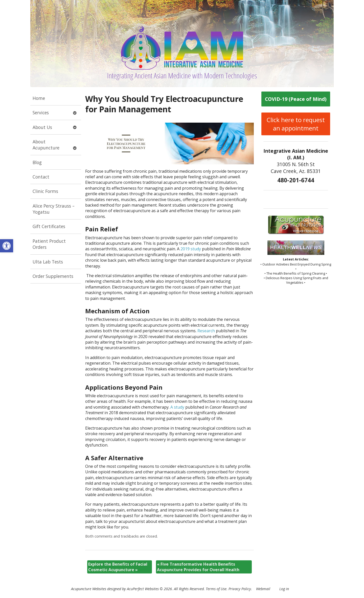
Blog (37, 162)
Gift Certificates (49, 226)
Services (41, 113)
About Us (42, 127)
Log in (284, 589)
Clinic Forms (45, 191)
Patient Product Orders (49, 244)
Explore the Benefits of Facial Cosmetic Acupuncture (118, 567)
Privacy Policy (240, 589)
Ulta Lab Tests (48, 262)
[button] (7, 246)
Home (39, 98)
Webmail (263, 589)
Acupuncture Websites (89, 589)
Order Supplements (53, 276)
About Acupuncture (46, 145)
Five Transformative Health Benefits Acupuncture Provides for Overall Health (198, 567)
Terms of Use (216, 589)
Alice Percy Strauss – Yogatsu (54, 209)
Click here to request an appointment (296, 124)
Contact (41, 177)
